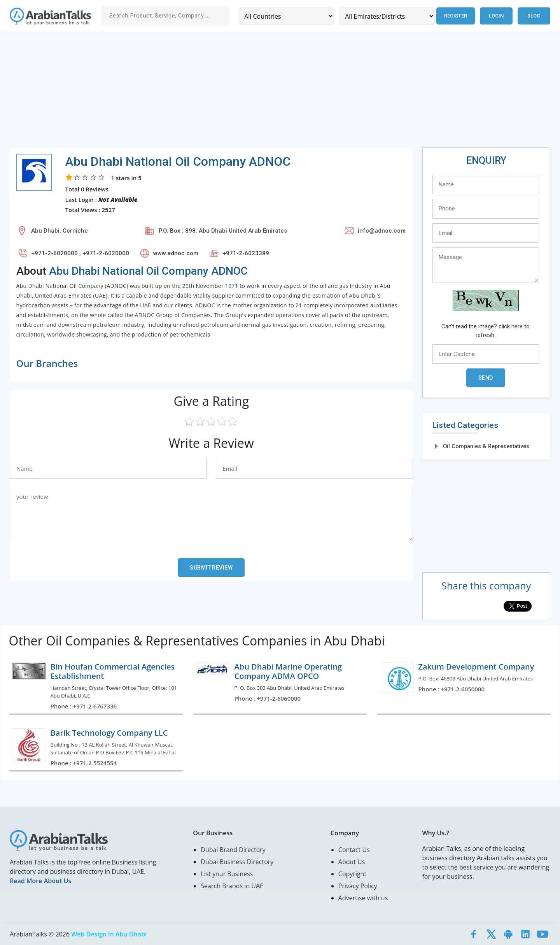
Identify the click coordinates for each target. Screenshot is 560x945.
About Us (352, 862)
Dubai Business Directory (237, 862)
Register (456, 16)
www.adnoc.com (176, 253)
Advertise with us (363, 898)
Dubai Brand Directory (233, 850)
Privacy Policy (358, 886)
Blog (534, 16)
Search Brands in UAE (232, 886)
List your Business (227, 874)
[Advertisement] (243, 93)
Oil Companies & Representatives (486, 446)
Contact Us (354, 850)
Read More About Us (40, 881)
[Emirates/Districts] (387, 16)
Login (496, 16)
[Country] (286, 16)
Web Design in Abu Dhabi (109, 934)
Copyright (352, 874)
